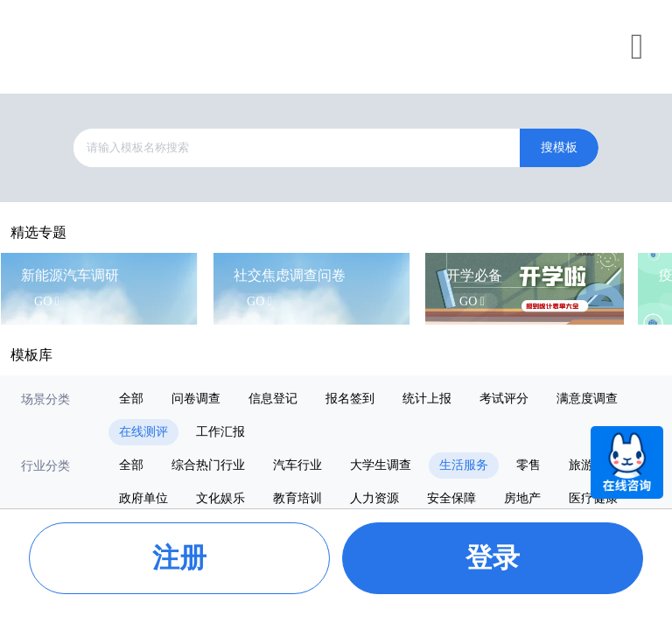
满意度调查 (587, 399)
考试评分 (504, 399)
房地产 (522, 498)
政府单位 (143, 498)
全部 (131, 399)
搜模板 (559, 147)
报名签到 (350, 399)
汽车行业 (297, 465)
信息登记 (273, 399)
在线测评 (143, 432)
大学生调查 (381, 465)
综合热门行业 (208, 465)
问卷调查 (196, 399)
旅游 (581, 465)
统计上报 (427, 399)
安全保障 (451, 498)
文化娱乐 (220, 498)
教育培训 (297, 498)
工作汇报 (220, 432)
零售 (528, 465)
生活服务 (464, 465)
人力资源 (374, 498)
